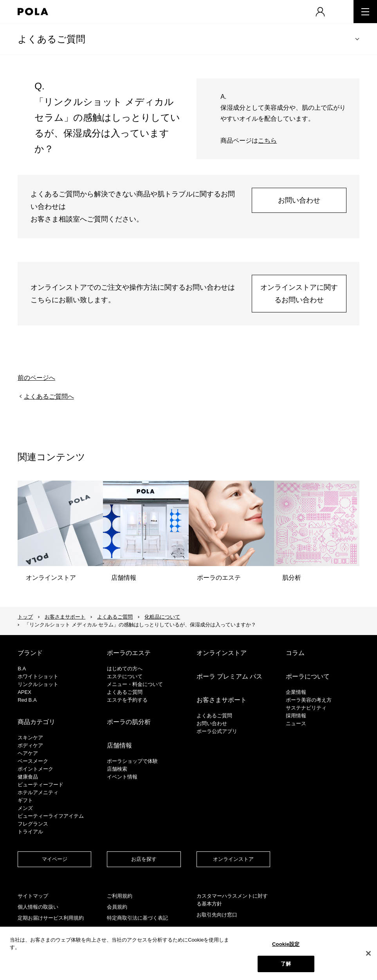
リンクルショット (38, 684)
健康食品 (28, 777)
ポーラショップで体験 (132, 761)
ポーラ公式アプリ (217, 731)
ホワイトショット (38, 676)
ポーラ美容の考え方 (309, 700)
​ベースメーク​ (33, 761)
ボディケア (30, 745)
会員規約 (117, 907)
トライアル (30, 832)
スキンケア (30, 738)
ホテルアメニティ (38, 792)
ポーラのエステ (129, 653)
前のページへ (36, 378)
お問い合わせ (299, 200)
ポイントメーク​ (35, 769)
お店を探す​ (144, 859)
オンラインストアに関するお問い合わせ (299, 294)
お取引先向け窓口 (217, 915)
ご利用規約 (120, 896)
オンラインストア (222, 653)
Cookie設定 (286, 944)
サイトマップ (33, 896)
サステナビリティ (306, 708)
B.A (22, 669)
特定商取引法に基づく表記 (137, 918)
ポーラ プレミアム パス (230, 676)
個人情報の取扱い (38, 907)
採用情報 (296, 716)
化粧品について (162, 617)
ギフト (25, 800)
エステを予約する (127, 700)
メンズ (25, 808)
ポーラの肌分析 (129, 722)
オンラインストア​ (233, 859)
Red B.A (27, 700)
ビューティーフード (41, 785)
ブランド (30, 653)
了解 (286, 964)
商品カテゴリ (36, 722)
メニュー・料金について (135, 684)
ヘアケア (28, 753)
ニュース (296, 723)
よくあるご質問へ (49, 397)
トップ (25, 617)
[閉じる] (368, 953)
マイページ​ (55, 859)
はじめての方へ (125, 669)
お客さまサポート (65, 617)
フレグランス (33, 824)
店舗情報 (119, 745)
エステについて (125, 676)
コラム (295, 653)
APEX (24, 692)
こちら (267, 141)
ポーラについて (308, 676)
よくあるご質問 (51, 39)
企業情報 (296, 692)
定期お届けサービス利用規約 (51, 918)
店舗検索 (117, 769)
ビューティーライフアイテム (51, 816)
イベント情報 (122, 777)
